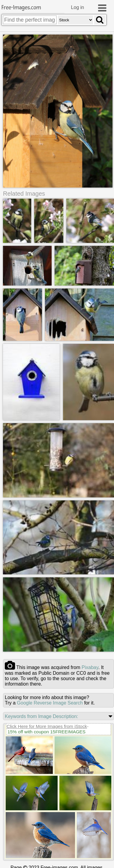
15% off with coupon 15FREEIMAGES (46, 732)
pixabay (90, 667)
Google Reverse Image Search (50, 703)
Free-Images (21, 8)
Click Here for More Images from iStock (47, 726)
